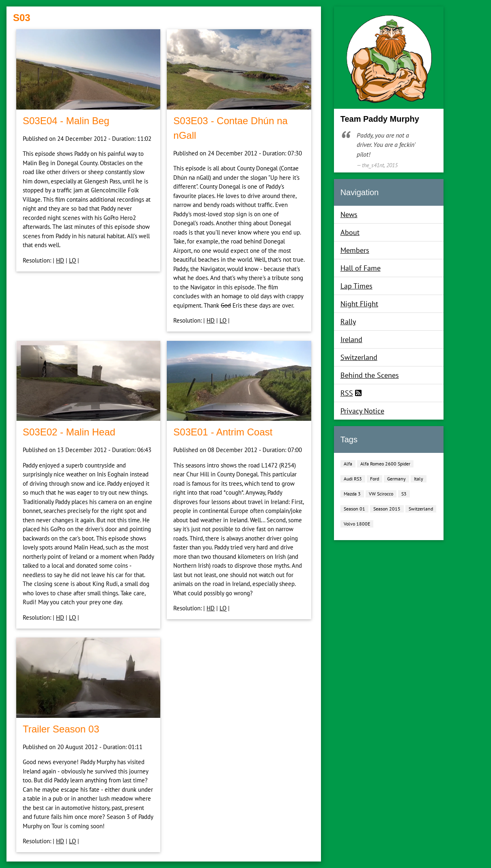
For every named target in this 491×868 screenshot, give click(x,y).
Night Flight (359, 304)
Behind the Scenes (370, 375)
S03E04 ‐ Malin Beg (66, 121)
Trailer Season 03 (61, 729)
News (349, 214)
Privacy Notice (362, 411)
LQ (72, 260)
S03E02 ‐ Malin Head (69, 432)
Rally (348, 322)
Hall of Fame (361, 268)
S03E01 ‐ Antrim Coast (223, 432)
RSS (347, 393)
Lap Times (356, 286)
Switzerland (359, 357)
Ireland (351, 339)
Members (355, 250)
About (350, 232)
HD (60, 260)
